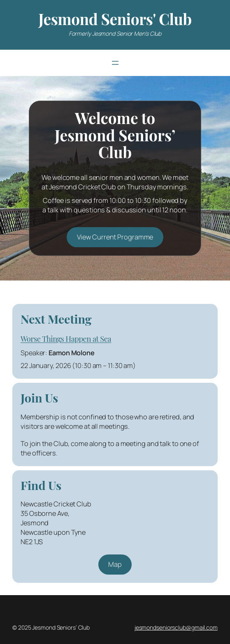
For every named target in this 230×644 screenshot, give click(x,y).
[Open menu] (115, 63)
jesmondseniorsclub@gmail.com (176, 627)
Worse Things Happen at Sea (66, 339)
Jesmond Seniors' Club (115, 19)
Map (115, 564)
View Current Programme (115, 237)
